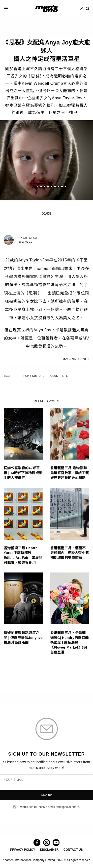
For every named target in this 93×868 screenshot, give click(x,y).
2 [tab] (41, 187)
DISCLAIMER (49, 850)
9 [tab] (65, 187)
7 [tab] (59, 187)
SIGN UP (46, 795)
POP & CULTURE (34, 376)
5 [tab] (52, 187)
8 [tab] (62, 187)
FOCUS (53, 376)
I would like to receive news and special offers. (49, 807)
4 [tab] (48, 187)
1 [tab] (38, 187)
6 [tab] (55, 187)
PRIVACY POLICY (23, 850)
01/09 (46, 213)
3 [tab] (45, 187)
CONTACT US (73, 850)
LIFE (65, 376)
